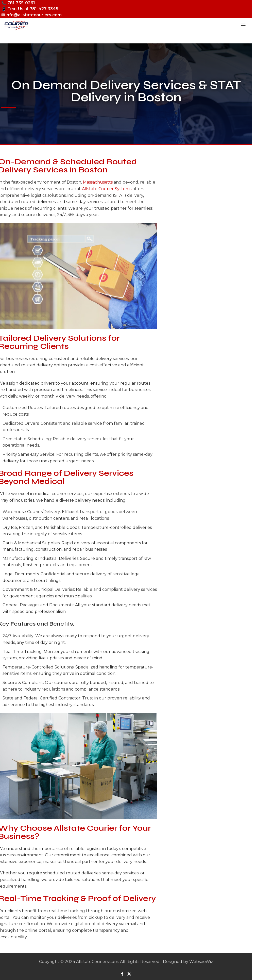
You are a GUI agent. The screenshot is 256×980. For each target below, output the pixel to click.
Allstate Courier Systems (107, 189)
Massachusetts (98, 182)
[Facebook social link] (122, 974)
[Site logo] (16, 25)
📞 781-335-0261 (18, 3)
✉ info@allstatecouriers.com (31, 15)
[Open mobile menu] (243, 25)
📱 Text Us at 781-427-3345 (30, 9)
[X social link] (129, 974)
